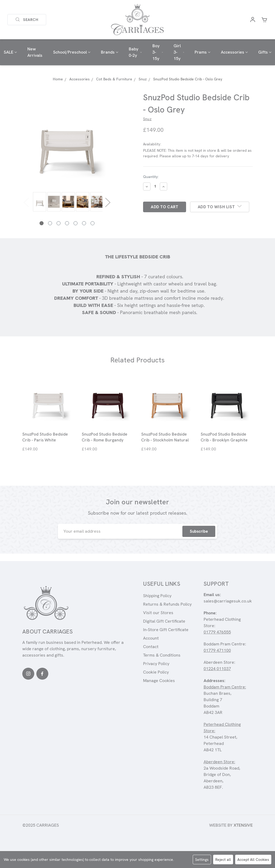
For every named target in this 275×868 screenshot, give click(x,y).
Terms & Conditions (162, 655)
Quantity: (151, 177)
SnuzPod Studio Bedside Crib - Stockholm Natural (165, 437)
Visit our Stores (158, 613)
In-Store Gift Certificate (166, 630)
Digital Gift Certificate (164, 621)
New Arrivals (35, 52)
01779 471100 (217, 650)
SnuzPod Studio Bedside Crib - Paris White (45, 437)
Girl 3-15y (179, 52)
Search (27, 20)
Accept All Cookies (253, 860)
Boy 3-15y (158, 52)
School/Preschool (72, 52)
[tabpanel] (39, 202)
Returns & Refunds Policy (167, 604)
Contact (151, 647)
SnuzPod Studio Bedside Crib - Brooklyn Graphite (224, 437)
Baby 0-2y (135, 52)
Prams (202, 52)
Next (108, 202)
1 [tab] (42, 223)
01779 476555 (217, 632)
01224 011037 (217, 669)
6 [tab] (84, 223)
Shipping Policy (157, 596)
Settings (202, 860)
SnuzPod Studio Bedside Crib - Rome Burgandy (105, 437)
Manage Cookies (159, 681)
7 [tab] (93, 223)
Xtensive (243, 825)
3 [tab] (59, 223)
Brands (109, 52)
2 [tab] (50, 223)
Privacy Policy (156, 664)
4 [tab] (67, 223)
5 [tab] (76, 223)
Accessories (234, 52)
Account (151, 638)
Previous (26, 202)
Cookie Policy (156, 672)
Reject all (223, 860)
